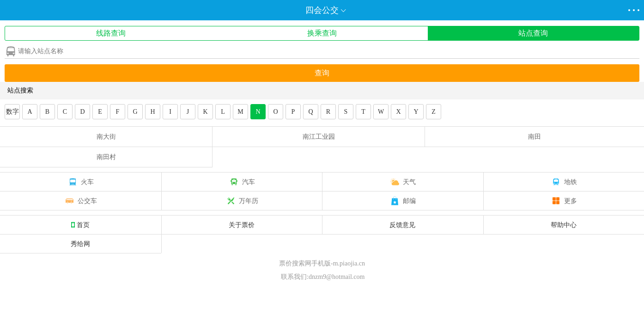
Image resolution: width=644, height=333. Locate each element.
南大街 (106, 137)
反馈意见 (402, 225)
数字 (12, 112)
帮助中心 (564, 225)
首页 (80, 225)
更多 (564, 201)
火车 (80, 182)
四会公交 (322, 10)
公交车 (80, 201)
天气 (402, 182)
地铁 (564, 182)
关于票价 (242, 225)
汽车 (242, 182)
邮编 (402, 201)
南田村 (106, 157)
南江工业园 (319, 137)
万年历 (242, 201)
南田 (535, 137)
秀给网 (80, 244)
